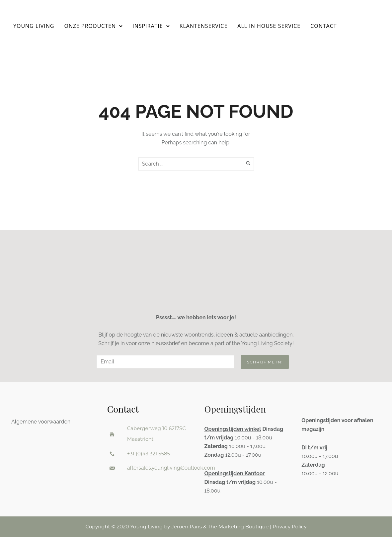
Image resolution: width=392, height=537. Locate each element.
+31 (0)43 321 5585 (149, 454)
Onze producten (90, 26)
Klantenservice (204, 26)
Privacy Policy (289, 527)
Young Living (34, 26)
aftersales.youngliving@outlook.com (171, 468)
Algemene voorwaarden (41, 422)
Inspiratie (148, 26)
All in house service (269, 26)
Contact (323, 26)
